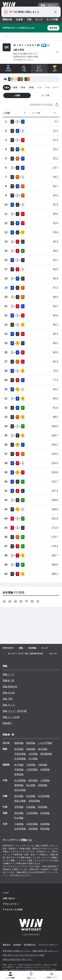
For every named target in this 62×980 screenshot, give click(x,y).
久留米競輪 (32, 824)
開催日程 (7, 19)
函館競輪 (19, 743)
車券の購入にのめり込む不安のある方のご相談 (23, 955)
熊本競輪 (45, 829)
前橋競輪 (31, 749)
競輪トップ (8, 674)
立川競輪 (33, 759)
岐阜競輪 (33, 780)
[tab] (31, 975)
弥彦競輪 (19, 749)
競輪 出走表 (9, 693)
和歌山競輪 (20, 801)
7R (38, 601)
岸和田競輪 (34, 801)
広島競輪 (31, 807)
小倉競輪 (19, 824)
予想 (29, 19)
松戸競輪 (19, 765)
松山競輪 (19, 818)
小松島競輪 (32, 813)
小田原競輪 (32, 769)
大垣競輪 (45, 780)
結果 (55, 68)
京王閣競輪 (20, 759)
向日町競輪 (44, 796)
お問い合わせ (9, 898)
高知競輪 (45, 813)
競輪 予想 (8, 699)
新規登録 (53, 28)
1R (4, 601)
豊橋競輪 (19, 785)
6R (32, 601)
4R (21, 601)
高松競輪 (19, 813)
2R (10, 601)
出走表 (19, 19)
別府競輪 (33, 829)
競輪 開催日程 (10, 687)
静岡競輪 (19, 774)
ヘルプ (6, 893)
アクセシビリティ (11, 904)
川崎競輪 (43, 765)
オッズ (39, 19)
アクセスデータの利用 (13, 910)
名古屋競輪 (20, 780)
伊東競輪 (45, 769)
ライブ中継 (52, 19)
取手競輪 (43, 749)
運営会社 (7, 945)
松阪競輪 (43, 785)
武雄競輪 (45, 824)
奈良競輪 (31, 796)
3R (15, 601)
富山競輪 (31, 785)
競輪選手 (7, 723)
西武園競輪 (46, 754)
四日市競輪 (20, 790)
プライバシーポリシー (48, 945)
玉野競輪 (19, 807)
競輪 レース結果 (11, 717)
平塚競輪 (19, 769)
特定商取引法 (30, 945)
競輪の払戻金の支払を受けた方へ (18, 959)
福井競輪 (19, 796)
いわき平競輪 (45, 743)
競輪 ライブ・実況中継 (15, 711)
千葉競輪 (31, 765)
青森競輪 (31, 743)
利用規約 (17, 945)
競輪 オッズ (9, 705)
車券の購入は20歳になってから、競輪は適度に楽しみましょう (31, 951)
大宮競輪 (33, 754)
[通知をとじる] (55, 12)
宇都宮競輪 (20, 754)
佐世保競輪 (20, 829)
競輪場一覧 (8, 680)
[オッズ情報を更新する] (57, 105)
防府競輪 (43, 807)
